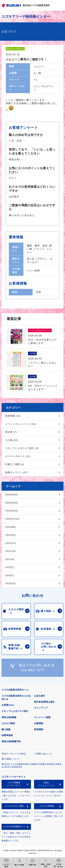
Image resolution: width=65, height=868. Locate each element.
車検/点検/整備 (9, 717)
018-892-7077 (33, 670)
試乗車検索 (7, 735)
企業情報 (39, 723)
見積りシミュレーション (47, 784)
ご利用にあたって (43, 754)
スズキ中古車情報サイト (14, 827)
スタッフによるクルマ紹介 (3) (22, 448)
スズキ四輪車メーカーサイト (14, 784)
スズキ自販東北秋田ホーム (15, 690)
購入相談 (6, 729)
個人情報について (11, 759)
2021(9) (10, 559)
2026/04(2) (12, 495)
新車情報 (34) (13, 416)
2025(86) (11, 527)
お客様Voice (8, 705)
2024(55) (11, 535)
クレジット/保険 (42, 717)
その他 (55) (12, 440)
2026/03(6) (12, 503)
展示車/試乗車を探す (45, 702)
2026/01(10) (12, 519)
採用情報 (39, 729)
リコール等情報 (47, 806)
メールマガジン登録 (14, 806)
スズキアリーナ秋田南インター (26, 16)
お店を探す (40, 696)
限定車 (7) (11, 432)
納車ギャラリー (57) (17, 472)
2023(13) (11, 543)
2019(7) (10, 575)
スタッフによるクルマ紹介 (15, 711)
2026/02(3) (12, 511)
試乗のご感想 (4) (15, 464)
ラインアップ (41, 708)
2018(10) (11, 583)
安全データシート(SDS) (14, 754)
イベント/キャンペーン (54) (21, 424)
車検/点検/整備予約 (11, 741)
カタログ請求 (8, 723)
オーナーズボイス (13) (18, 456)
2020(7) (10, 567)
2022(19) (11, 551)
